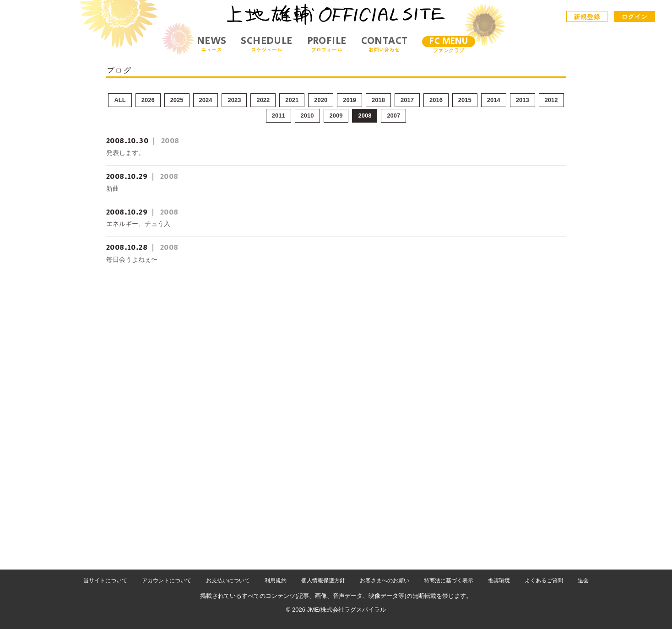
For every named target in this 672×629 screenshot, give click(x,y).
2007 (393, 116)
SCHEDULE (266, 44)
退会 (583, 581)
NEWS (212, 44)
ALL (120, 100)
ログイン (634, 16)
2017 (407, 100)
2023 (234, 100)
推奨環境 (499, 581)
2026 (148, 100)
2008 (365, 116)
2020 (321, 100)
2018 (378, 100)
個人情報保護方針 (323, 581)
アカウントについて (167, 581)
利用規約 (276, 581)
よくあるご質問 (544, 581)
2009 (336, 116)
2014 (494, 100)
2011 (279, 116)
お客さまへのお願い (385, 581)
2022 (263, 100)
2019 (350, 100)
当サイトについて (105, 581)
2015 (465, 100)
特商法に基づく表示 (449, 581)
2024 (206, 100)
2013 (523, 100)
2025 (177, 100)
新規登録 (587, 16)
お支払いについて (228, 581)
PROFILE (327, 44)
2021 (292, 100)
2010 (307, 116)
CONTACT (385, 44)
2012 (551, 100)
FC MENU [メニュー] (449, 41)
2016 (436, 100)
